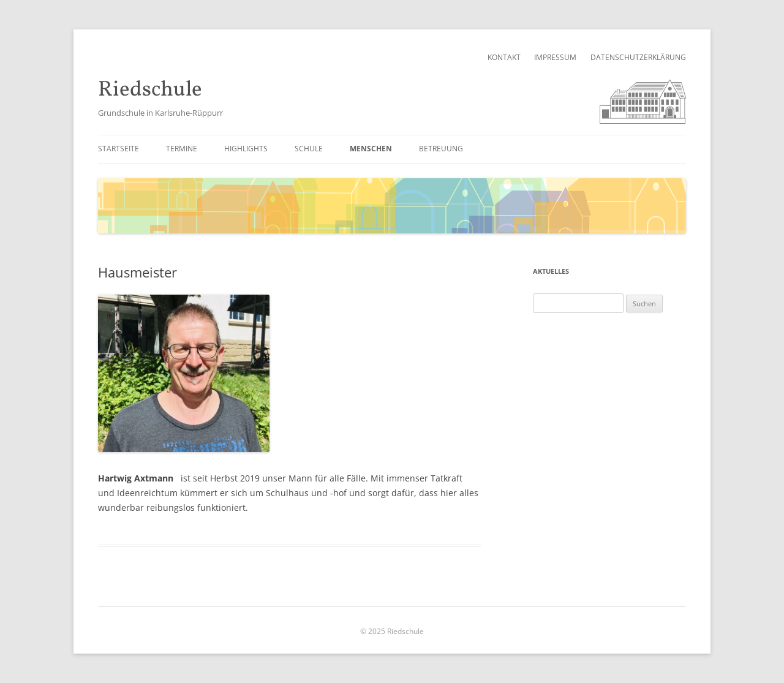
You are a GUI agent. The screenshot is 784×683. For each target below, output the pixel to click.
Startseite (119, 149)
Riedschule (150, 90)
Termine (182, 149)
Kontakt (504, 57)
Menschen (371, 149)
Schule (309, 149)
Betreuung (441, 149)
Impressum (555, 57)
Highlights (246, 149)
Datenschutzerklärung (638, 57)
